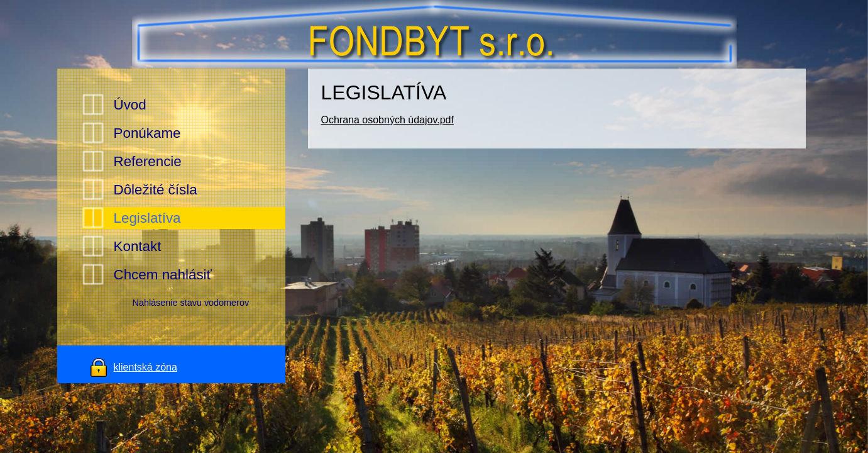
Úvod (130, 105)
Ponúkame (147, 133)
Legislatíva (147, 218)
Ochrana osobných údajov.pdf (387, 120)
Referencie (148, 161)
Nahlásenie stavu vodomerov (191, 303)
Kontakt (138, 246)
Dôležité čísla (156, 190)
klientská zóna (146, 367)
